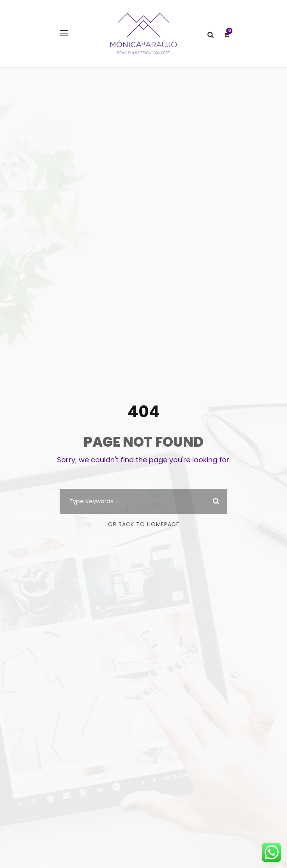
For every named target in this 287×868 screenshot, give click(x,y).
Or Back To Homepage (144, 524)
